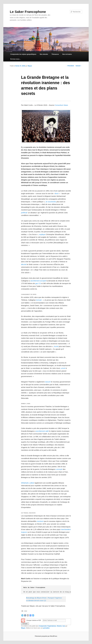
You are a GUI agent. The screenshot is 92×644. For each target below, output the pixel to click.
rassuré (48, 382)
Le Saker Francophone (28, 12)
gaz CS (38, 283)
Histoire (59, 626)
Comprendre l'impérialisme (47, 626)
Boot (57, 193)
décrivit (24, 264)
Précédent (70, 66)
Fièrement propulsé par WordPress (46, 636)
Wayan (30, 66)
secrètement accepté (38, 281)
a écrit (63, 368)
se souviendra (51, 202)
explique (42, 234)
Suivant (79, 66)
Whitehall (25, 483)
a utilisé (31, 483)
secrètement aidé (42, 431)
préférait (24, 213)
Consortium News (61, 105)
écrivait (39, 300)
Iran (64, 626)
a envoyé (59, 469)
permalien (46, 628)
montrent (40, 521)
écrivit (56, 346)
